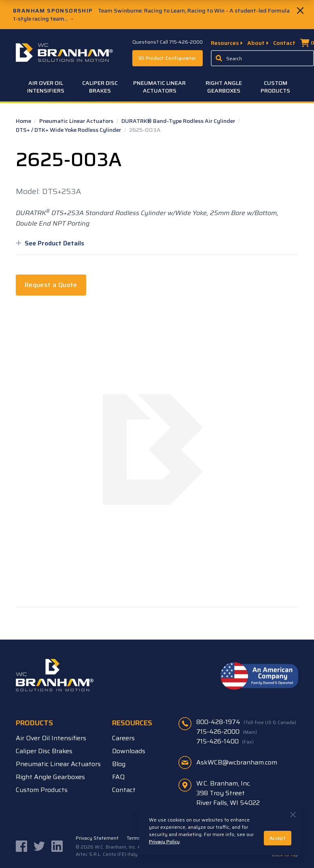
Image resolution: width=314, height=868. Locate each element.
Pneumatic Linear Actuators (159, 87)
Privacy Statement (97, 838)
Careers (123, 738)
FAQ (118, 777)
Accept (278, 838)
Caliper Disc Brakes (100, 87)
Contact (284, 43)
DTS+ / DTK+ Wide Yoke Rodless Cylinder (69, 130)
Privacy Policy (164, 842)
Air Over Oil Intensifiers (46, 87)
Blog (119, 764)
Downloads (129, 751)
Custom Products (275, 87)
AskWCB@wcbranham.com (237, 762)
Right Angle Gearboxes (224, 87)
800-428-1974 (246, 722)
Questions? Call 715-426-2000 (168, 42)
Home (24, 121)
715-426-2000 (227, 732)
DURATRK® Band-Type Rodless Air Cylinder (179, 121)
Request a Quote (51, 285)
